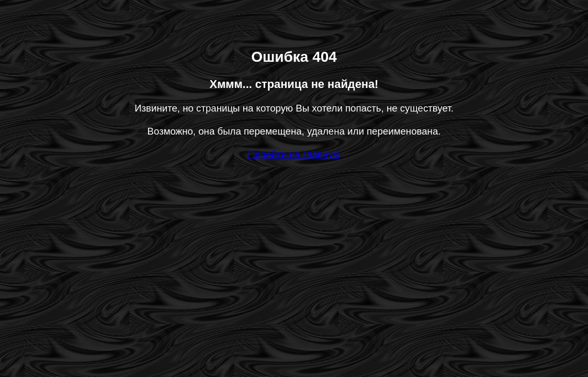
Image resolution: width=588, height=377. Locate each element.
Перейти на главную (294, 154)
